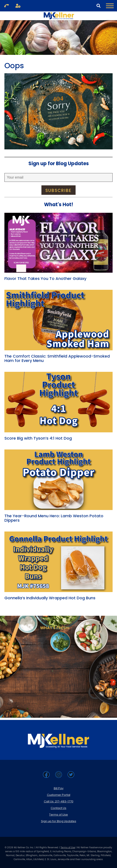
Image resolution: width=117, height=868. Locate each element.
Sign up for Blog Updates (59, 821)
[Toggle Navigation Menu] (110, 6)
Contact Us (58, 808)
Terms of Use (58, 815)
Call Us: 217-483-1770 (59, 801)
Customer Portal (59, 795)
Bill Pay (59, 788)
